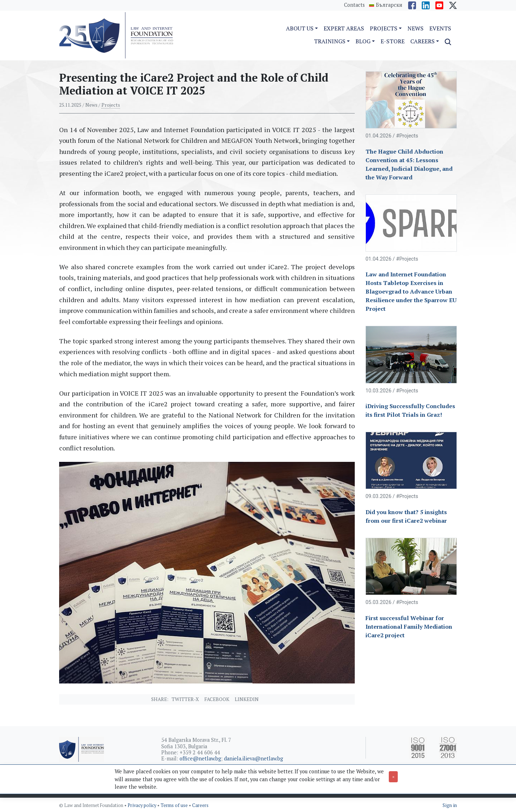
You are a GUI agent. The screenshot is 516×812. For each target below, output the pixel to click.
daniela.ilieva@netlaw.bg (254, 758)
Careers (200, 805)
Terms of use (175, 805)
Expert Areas (344, 28)
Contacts (354, 5)
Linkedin (247, 699)
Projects (111, 105)
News (415, 28)
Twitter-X (185, 699)
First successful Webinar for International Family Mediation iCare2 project (409, 627)
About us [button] (300, 28)
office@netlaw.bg (200, 758)
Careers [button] (422, 41)
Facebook (217, 699)
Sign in (450, 805)
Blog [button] (363, 41)
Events (440, 28)
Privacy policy (142, 805)
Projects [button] (384, 28)
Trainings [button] (330, 41)
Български (389, 5)
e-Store (393, 41)
